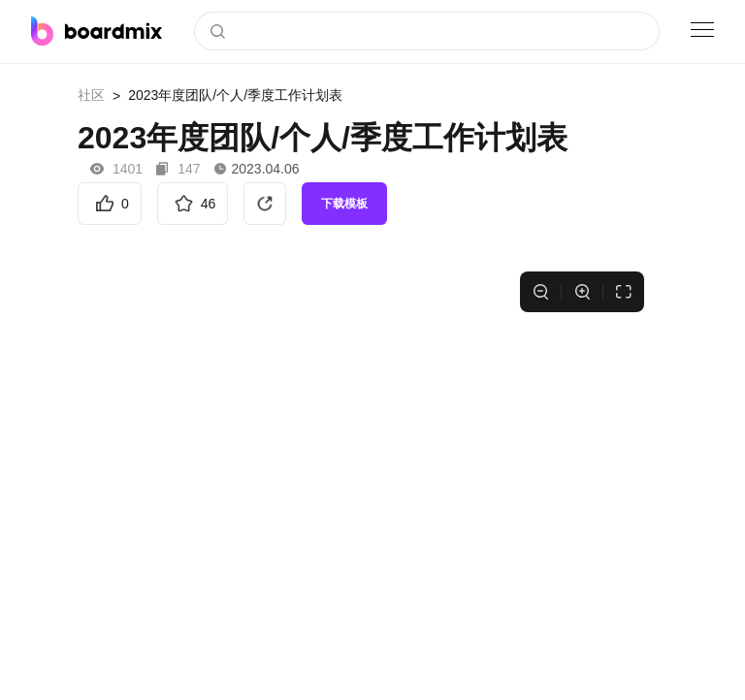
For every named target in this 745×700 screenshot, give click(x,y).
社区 (91, 95)
